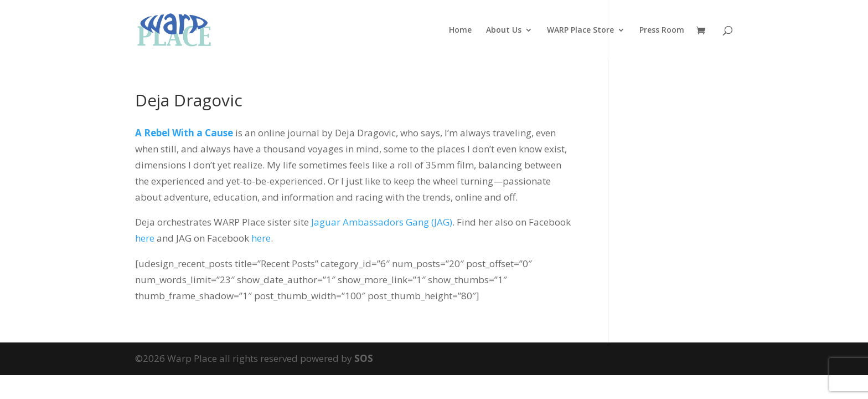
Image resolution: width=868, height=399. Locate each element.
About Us (504, 30)
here (145, 238)
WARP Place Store (580, 30)
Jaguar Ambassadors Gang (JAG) (382, 222)
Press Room (662, 30)
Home (460, 30)
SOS (364, 358)
